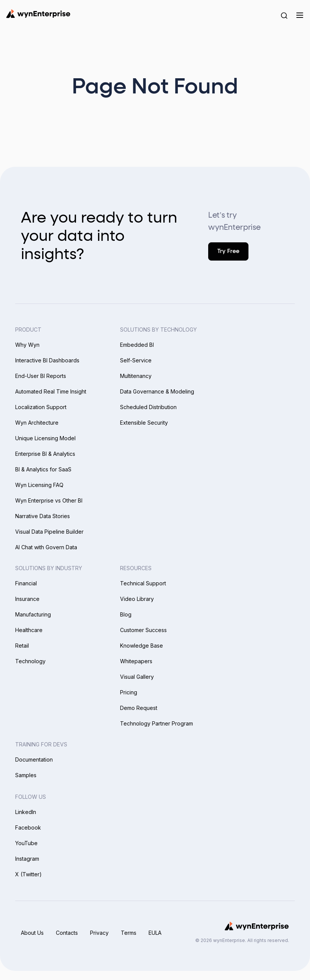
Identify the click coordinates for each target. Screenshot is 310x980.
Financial (26, 583)
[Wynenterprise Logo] (38, 14)
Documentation (34, 759)
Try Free (228, 251)
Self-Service (136, 360)
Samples (26, 775)
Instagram (27, 859)
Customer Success (143, 630)
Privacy (99, 933)
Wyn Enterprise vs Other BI (49, 500)
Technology (30, 661)
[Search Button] (284, 15)
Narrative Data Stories (43, 516)
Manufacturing (33, 614)
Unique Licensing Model (45, 438)
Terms (129, 933)
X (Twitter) (28, 874)
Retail (22, 646)
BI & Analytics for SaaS (43, 469)
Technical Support (143, 583)
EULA (155, 933)
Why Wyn (27, 345)
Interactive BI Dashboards (47, 360)
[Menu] (300, 15)
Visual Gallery (137, 677)
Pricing (129, 692)
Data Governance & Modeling (157, 391)
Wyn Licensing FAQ (39, 485)
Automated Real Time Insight (51, 391)
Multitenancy (136, 376)
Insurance (27, 599)
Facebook (28, 827)
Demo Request (139, 708)
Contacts (67, 933)
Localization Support (41, 407)
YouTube (26, 843)
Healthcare (29, 630)
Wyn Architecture (37, 423)
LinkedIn (26, 812)
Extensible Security (144, 423)
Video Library (137, 599)
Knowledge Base (142, 646)
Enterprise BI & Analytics (45, 454)
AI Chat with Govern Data (46, 547)
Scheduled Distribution (148, 407)
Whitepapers (136, 661)
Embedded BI (137, 345)
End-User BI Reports (41, 376)
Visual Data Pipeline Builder (49, 532)
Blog (126, 614)
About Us (32, 933)
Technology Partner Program (157, 723)
